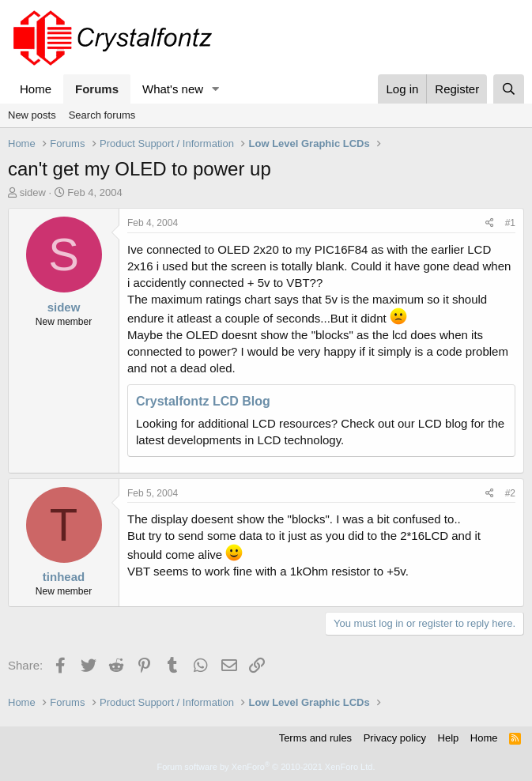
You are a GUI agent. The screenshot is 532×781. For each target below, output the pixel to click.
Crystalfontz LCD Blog (203, 401)
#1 (510, 223)
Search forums (102, 115)
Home (36, 89)
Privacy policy (395, 738)
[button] (216, 89)
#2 (510, 493)
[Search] (509, 89)
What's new (173, 89)
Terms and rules (315, 738)
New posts (32, 115)
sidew (33, 192)
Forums (97, 89)
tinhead (64, 577)
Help (449, 738)
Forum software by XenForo (266, 767)
